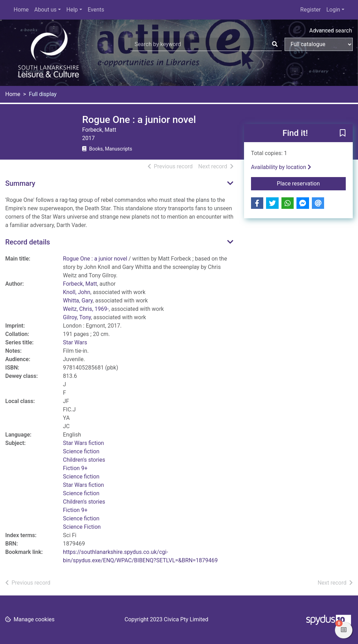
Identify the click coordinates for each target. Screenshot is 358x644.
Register (311, 10)
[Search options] (319, 44)
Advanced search (331, 31)
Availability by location (281, 167)
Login (333, 10)
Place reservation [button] (311, 183)
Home (21, 10)
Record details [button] (28, 242)
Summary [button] (20, 183)
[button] (343, 133)
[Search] (275, 44)
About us (45, 10)
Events (96, 10)
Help (72, 10)
